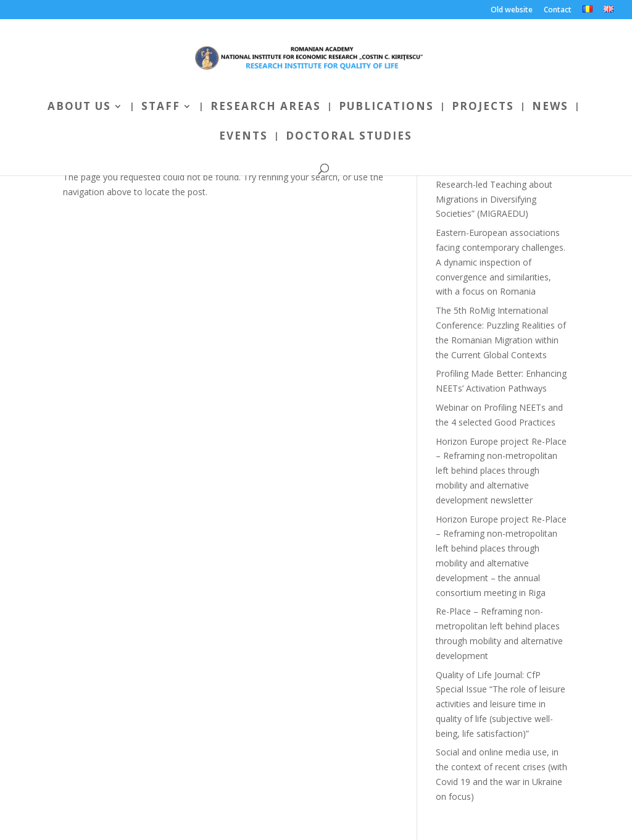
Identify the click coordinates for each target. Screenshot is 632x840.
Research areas (266, 107)
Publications (386, 107)
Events (243, 137)
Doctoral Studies (349, 137)
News (550, 107)
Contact (558, 10)
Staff (161, 107)
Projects (483, 107)
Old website (512, 10)
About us (79, 107)
